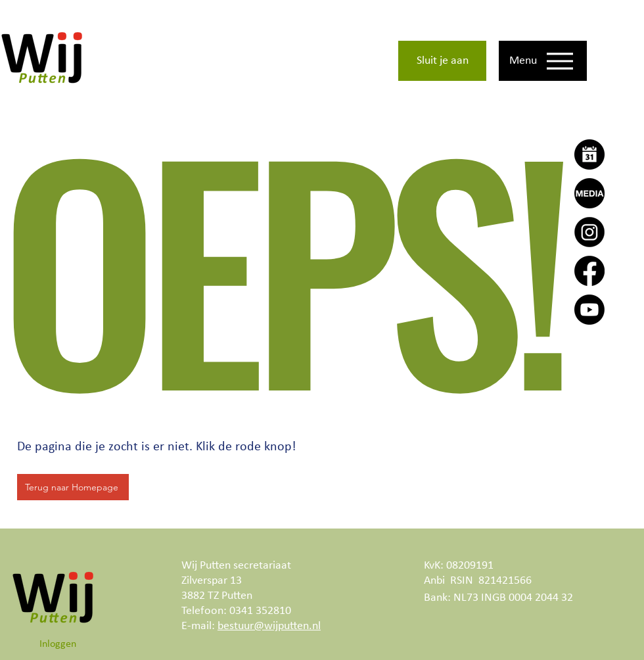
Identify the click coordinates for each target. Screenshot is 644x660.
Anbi (434, 581)
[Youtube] (589, 310)
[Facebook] (589, 271)
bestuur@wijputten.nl (269, 626)
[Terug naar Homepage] (73, 487)
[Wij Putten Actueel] (589, 193)
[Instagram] (589, 232)
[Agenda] (589, 154)
